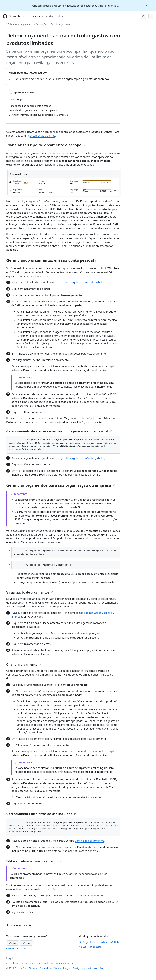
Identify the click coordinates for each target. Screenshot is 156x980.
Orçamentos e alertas (42, 136)
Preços (67, 968)
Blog (102, 968)
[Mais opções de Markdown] (39, 93)
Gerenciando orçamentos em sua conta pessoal (52, 260)
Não (26, 943)
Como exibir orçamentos (89, 841)
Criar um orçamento (24, 664)
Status (57, 968)
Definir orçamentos (61, 24)
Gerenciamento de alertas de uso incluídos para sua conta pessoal (59, 431)
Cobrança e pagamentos (20, 24)
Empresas (17, 617)
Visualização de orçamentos (30, 592)
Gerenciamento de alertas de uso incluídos (41, 814)
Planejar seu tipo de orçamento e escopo (46, 145)
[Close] (147, 5)
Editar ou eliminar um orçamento (34, 861)
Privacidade (46, 968)
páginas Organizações (97, 613)
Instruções (42, 24)
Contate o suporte (90, 947)
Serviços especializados (85, 968)
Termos (33, 968)
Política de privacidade (16, 949)
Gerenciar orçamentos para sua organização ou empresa (61, 485)
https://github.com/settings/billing (85, 282)
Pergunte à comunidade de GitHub (99, 942)
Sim (13, 943)
